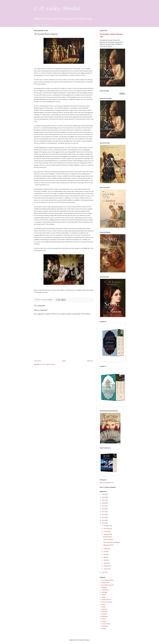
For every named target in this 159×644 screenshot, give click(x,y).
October (106, 531)
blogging (104, 587)
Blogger (87, 640)
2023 (104, 494)
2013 (104, 523)
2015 (104, 517)
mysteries (104, 614)
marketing (104, 612)
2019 (104, 506)
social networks (106, 624)
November (107, 529)
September (107, 534)
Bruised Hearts (108, 537)
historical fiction (106, 600)
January (106, 569)
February (106, 566)
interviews (105, 609)
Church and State (108, 540)
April (105, 560)
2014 (104, 520)
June (105, 554)
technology (105, 626)
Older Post (90, 361)
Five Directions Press (108, 580)
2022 (104, 497)
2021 (104, 500)
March (106, 563)
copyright (104, 592)
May (105, 557)
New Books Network (108, 585)
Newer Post (38, 361)
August (106, 549)
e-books (104, 595)
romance (104, 621)
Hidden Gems (106, 583)
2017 (104, 512)
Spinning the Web (108, 545)
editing (104, 597)
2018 (104, 509)
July (105, 551)
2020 (104, 503)
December (107, 526)
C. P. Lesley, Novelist (57, 9)
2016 (104, 515)
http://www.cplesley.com (107, 483)
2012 (104, 572)
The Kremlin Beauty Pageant (112, 542)
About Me (44, 25)
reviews (104, 619)
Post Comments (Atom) (48, 364)
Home (36, 25)
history (104, 604)
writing (104, 629)
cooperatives (105, 590)
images (104, 607)
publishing (105, 616)
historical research (107, 602)
